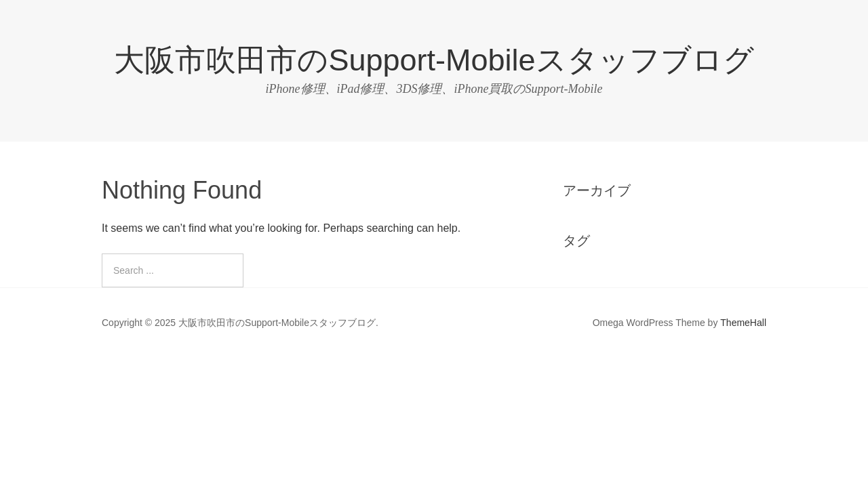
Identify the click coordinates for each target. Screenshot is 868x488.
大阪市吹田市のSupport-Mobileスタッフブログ (434, 60)
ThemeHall (743, 323)
